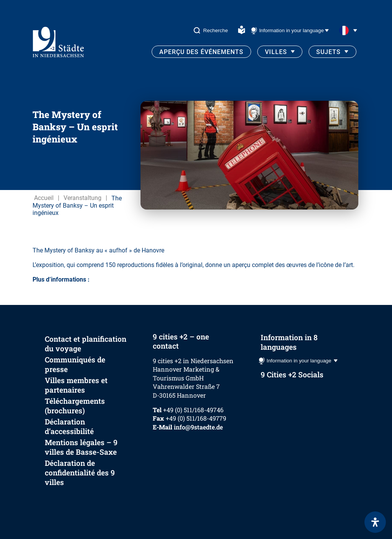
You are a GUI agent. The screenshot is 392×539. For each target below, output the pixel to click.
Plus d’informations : (61, 279)
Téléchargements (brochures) (75, 406)
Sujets (328, 52)
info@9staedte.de (198, 427)
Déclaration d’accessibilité (69, 426)
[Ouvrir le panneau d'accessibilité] (375, 522)
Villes (276, 52)
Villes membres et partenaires (76, 385)
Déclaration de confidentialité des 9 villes (80, 473)
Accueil (44, 198)
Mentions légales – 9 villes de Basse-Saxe (81, 447)
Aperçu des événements (201, 52)
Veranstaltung (82, 198)
